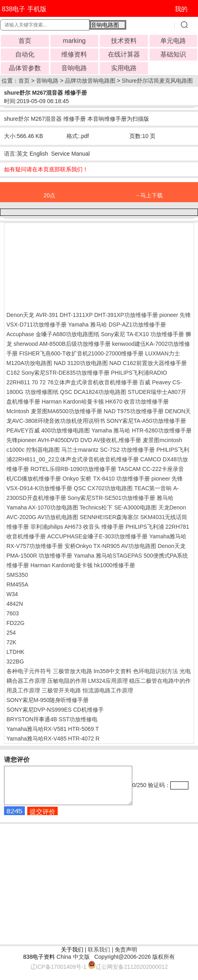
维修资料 (74, 54)
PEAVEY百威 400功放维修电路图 (48, 430)
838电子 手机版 (24, 9)
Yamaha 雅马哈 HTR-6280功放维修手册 (141, 430)
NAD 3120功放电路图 (81, 363)
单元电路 (173, 41)
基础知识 (173, 54)
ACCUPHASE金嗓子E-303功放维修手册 (98, 536)
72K (11, 642)
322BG (15, 661)
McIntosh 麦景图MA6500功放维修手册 (54, 411)
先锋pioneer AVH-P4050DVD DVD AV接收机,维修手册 (74, 440)
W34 (12, 594)
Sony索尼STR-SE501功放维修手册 (111, 498)
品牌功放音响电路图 (90, 81)
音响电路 (74, 68)
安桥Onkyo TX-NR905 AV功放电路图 (110, 546)
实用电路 (124, 68)
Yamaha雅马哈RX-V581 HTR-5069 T (53, 729)
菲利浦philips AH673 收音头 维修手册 (77, 527)
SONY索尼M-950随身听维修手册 (47, 700)
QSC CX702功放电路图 (103, 488)
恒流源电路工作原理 (108, 690)
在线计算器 (124, 54)
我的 (181, 9)
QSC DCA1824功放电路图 (93, 392)
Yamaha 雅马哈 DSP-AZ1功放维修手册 (117, 325)
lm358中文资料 (113, 671)
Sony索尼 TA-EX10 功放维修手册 (142, 334)
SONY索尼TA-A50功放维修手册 (146, 421)
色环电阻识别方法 (156, 671)
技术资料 (124, 41)
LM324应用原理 (108, 681)
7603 (13, 613)
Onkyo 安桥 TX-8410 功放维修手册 (106, 479)
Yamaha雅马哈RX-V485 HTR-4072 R (53, 739)
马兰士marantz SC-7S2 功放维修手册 (108, 450)
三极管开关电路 (61, 690)
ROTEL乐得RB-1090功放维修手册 (73, 469)
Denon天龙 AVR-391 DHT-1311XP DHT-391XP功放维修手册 (82, 315)
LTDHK (15, 652)
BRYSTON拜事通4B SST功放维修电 (52, 719)
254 (11, 633)
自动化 (25, 54)
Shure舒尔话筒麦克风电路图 (157, 81)
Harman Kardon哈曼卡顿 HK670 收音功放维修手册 (105, 402)
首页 (25, 41)
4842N (15, 604)
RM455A (17, 584)
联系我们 (99, 957)
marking (74, 41)
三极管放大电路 (73, 671)
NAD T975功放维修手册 (134, 411)
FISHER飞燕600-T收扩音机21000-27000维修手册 (81, 353)
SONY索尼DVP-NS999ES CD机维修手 (55, 710)
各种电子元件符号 (29, 671)
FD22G (15, 623)
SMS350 (17, 575)
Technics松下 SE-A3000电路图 (118, 507)
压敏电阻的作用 (67, 681)
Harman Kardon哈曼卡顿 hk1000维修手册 (83, 565)
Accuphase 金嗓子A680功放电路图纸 (53, 334)
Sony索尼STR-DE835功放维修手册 (65, 373)
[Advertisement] (71, 265)
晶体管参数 (25, 68)
